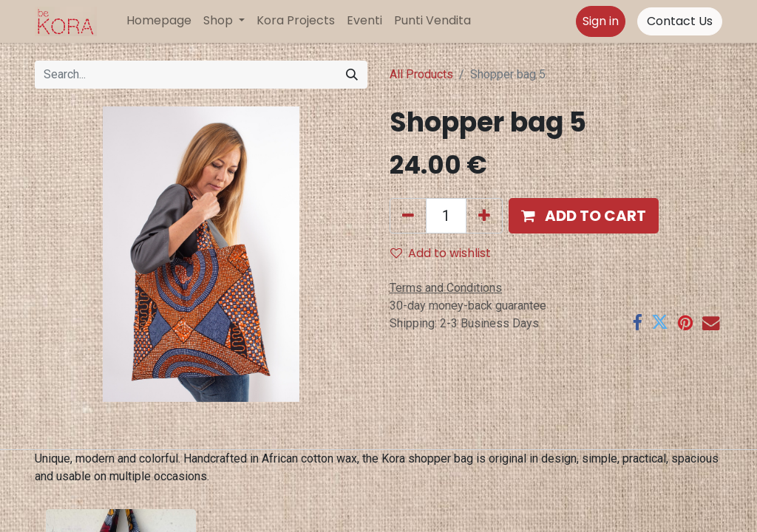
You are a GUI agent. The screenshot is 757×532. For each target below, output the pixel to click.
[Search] (352, 75)
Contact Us (680, 21)
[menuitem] (159, 21)
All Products (421, 74)
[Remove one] (408, 216)
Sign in (601, 21)
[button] (584, 216)
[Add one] (484, 216)
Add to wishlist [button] (441, 253)
